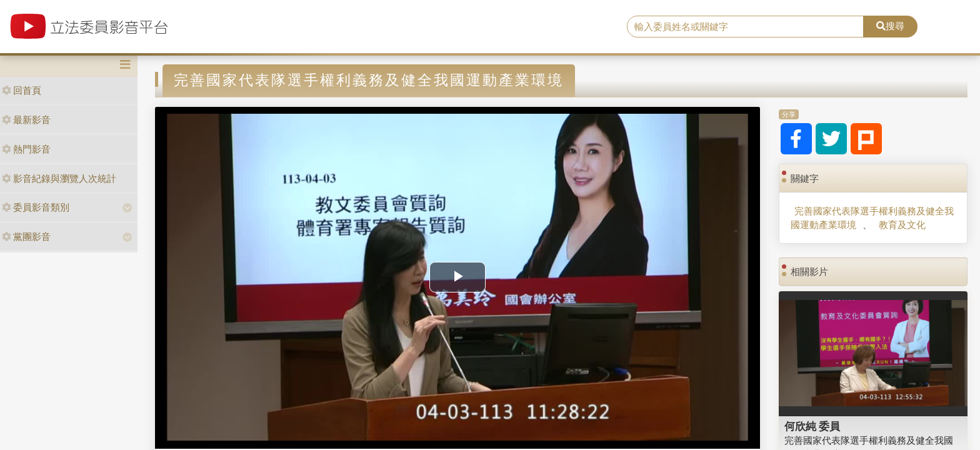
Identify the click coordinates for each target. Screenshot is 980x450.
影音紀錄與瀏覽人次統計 (59, 178)
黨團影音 (26, 237)
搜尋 (890, 26)
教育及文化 (902, 225)
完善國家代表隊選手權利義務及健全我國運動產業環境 (872, 217)
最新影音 (26, 120)
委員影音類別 (36, 207)
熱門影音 (26, 149)
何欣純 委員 (812, 426)
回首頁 (22, 90)
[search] (746, 27)
